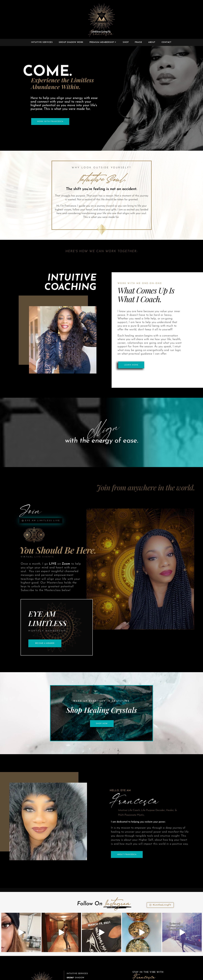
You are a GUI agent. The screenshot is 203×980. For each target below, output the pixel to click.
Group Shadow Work (76, 971)
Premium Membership (79, 975)
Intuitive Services (77, 967)
